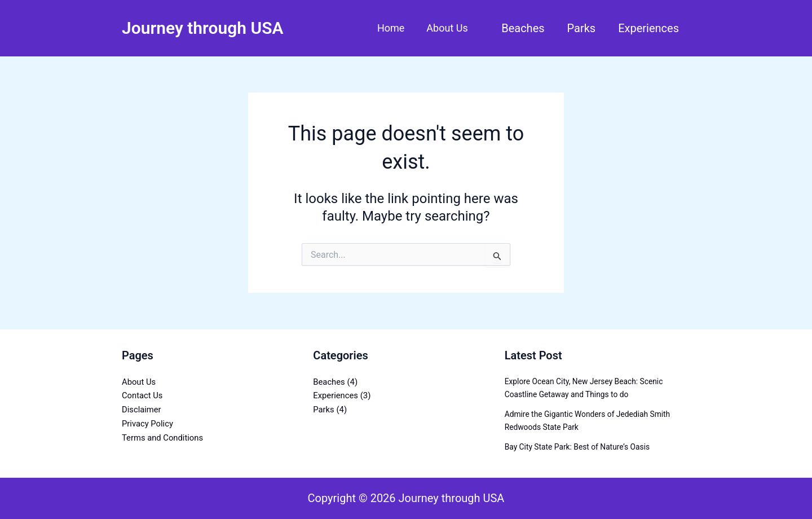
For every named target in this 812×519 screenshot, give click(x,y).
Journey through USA (203, 28)
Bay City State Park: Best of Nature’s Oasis (579, 447)
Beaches (523, 28)
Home (393, 28)
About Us (448, 28)
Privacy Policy (148, 424)
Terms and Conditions (163, 438)
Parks (582, 28)
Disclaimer (142, 410)
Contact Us (143, 395)
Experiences (648, 28)
